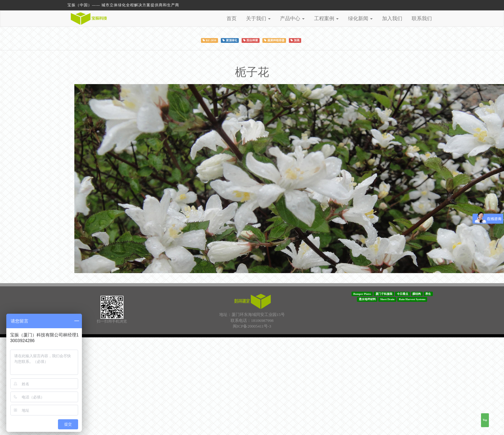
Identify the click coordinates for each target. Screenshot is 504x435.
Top (485, 420)
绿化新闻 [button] (360, 18)
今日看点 (403, 294)
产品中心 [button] (292, 18)
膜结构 (417, 294)
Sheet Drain (387, 299)
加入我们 (392, 18)
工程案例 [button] (326, 18)
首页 (232, 18)
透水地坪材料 (367, 299)
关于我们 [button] (258, 18)
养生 (428, 294)
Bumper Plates (362, 294)
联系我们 (422, 18)
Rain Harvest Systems (412, 299)
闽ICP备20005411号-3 (252, 326)
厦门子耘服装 (384, 294)
